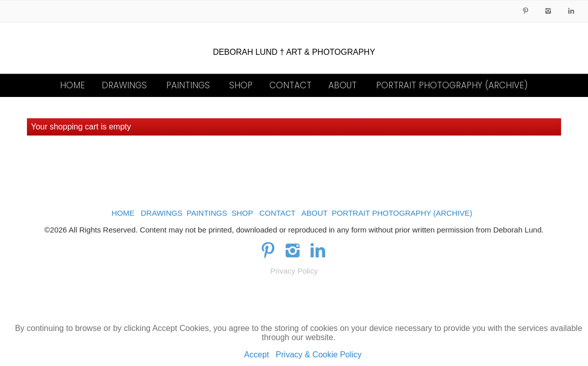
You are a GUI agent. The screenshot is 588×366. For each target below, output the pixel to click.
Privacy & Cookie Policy (319, 355)
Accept (256, 355)
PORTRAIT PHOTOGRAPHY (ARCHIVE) (452, 85)
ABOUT (343, 85)
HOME (72, 85)
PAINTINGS (188, 85)
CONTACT (290, 85)
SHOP (241, 85)
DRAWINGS (124, 85)
